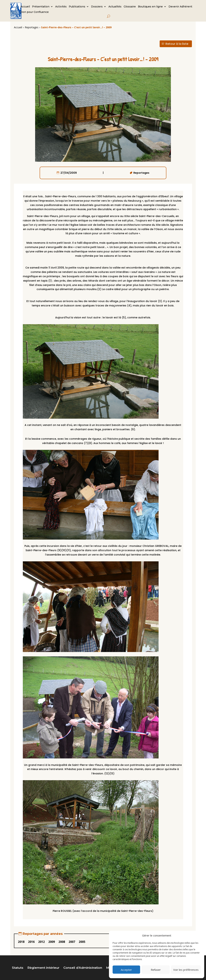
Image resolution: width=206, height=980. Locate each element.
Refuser (156, 970)
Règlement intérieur (43, 968)
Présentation (41, 7)
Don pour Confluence (35, 12)
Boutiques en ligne (150, 7)
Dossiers (97, 7)
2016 (31, 942)
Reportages (32, 27)
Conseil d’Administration (83, 968)
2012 (41, 942)
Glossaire (130, 7)
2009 (52, 942)
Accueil (25, 7)
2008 (62, 942)
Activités (61, 7)
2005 (82, 942)
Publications (77, 7)
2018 (21, 942)
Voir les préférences (186, 970)
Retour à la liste (177, 44)
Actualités (115, 7)
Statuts (18, 968)
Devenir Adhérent (180, 7)
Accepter (126, 970)
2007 (72, 942)
